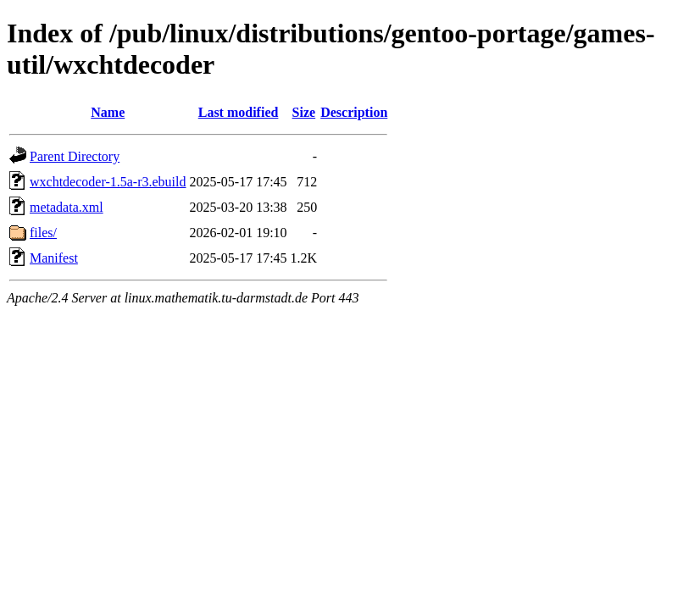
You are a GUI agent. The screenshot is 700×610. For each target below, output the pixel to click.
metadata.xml (67, 207)
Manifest (54, 258)
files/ (43, 233)
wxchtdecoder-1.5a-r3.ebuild (108, 182)
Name (108, 112)
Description (354, 112)
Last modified (239, 112)
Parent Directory (75, 156)
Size (304, 112)
